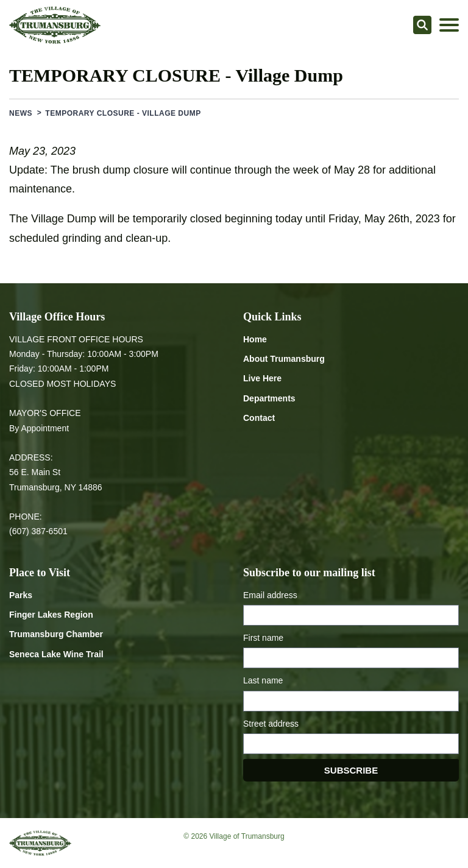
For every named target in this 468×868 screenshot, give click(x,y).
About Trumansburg (284, 359)
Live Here (262, 378)
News (21, 113)
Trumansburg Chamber (56, 634)
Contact (259, 418)
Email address (270, 595)
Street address (271, 724)
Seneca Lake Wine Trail (56, 654)
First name (263, 638)
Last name (263, 680)
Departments (269, 398)
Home (255, 339)
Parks (21, 595)
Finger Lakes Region (51, 615)
